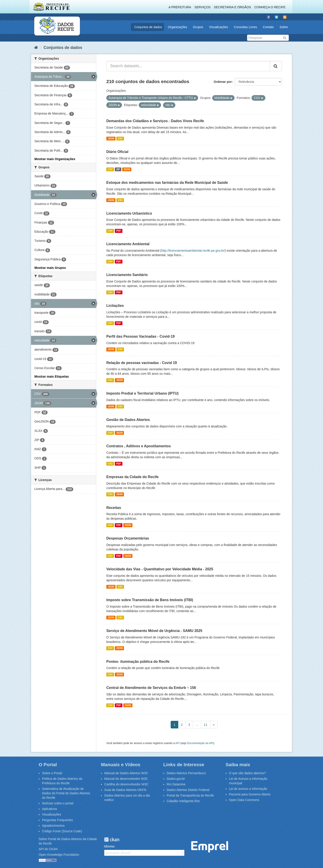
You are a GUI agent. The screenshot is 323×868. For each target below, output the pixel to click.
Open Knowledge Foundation (59, 855)
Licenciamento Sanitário (127, 275)
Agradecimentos (53, 826)
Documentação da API (200, 743)
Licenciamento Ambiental (128, 244)
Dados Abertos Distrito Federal (188, 790)
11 (206, 725)
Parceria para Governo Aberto (250, 794)
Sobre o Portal (52, 773)
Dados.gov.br (176, 779)
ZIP (118, 169)
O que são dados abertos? (247, 773)
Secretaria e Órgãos (233, 7)
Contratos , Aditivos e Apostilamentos (139, 446)
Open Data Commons (244, 800)
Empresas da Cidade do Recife (132, 477)
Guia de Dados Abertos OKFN (125, 790)
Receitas (114, 508)
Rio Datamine (176, 784)
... (197, 725)
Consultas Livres (245, 27)
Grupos (198, 27)
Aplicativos (49, 809)
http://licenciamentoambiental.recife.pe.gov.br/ (193, 251)
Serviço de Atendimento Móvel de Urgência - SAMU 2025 (154, 631)
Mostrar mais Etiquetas (52, 376)
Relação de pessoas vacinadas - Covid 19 (142, 363)
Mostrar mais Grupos (50, 268)
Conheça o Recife (270, 7)
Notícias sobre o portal (58, 803)
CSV (120, 138)
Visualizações (219, 27)
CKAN (112, 840)
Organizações (177, 27)
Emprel (210, 847)
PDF (119, 231)
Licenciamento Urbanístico (129, 213)
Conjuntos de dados (148, 27)
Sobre (284, 27)
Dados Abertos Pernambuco (186, 773)
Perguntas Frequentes (58, 820)
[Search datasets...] (188, 66)
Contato (268, 27)
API (177, 743)
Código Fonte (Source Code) (62, 831)
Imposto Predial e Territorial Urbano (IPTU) (142, 393)
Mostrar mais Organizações (55, 159)
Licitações (115, 306)
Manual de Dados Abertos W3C (126, 773)
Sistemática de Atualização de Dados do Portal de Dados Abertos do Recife (66, 793)
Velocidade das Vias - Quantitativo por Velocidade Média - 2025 (160, 569)
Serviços (203, 7)
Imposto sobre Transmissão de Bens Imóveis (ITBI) (150, 600)
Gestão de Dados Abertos (128, 420)
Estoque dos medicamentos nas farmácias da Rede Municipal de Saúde (167, 183)
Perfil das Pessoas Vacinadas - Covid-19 (141, 336)
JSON (111, 138)
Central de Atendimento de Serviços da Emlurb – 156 (151, 688)
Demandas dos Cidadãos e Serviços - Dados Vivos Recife (155, 121)
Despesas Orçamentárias (128, 538)
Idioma (109, 846)
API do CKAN (48, 849)
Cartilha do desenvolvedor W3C (126, 784)
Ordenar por (223, 82)
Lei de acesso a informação (248, 789)
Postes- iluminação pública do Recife (138, 662)
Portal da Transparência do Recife (190, 795)
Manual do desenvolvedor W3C (126, 779)
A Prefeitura (180, 7)
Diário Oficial (117, 152)
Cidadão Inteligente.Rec (183, 801)
